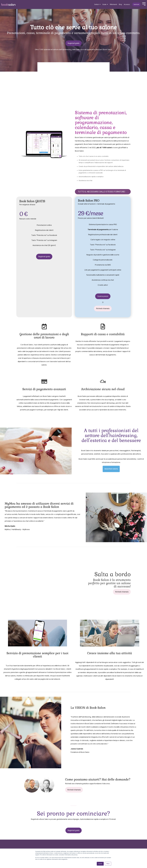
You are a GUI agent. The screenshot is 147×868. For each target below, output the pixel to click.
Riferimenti (113, 4)
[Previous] (5, 451)
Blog (120, 4)
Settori (97, 4)
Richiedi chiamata (102, 308)
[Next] (67, 451)
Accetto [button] (100, 864)
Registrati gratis (136, 4)
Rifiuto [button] (108, 864)
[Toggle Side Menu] (144, 4)
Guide (105, 4)
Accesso (127, 4)
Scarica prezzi (102, 296)
